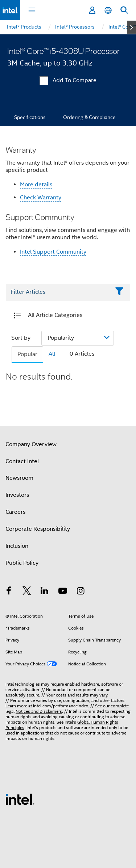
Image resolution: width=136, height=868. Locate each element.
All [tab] (52, 354)
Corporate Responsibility (38, 529)
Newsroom (19, 478)
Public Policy (22, 563)
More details (36, 185)
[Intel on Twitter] (27, 592)
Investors (17, 495)
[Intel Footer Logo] (20, 799)
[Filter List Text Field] (58, 292)
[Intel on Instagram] (81, 592)
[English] (108, 10)
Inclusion (17, 546)
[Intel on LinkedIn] (45, 592)
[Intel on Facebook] (9, 592)
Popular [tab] (27, 354)
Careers (15, 512)
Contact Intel (22, 461)
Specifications (30, 117)
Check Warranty (41, 198)
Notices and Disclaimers (39, 711)
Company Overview (31, 444)
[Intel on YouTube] (63, 592)
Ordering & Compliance (89, 117)
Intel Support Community (53, 252)
